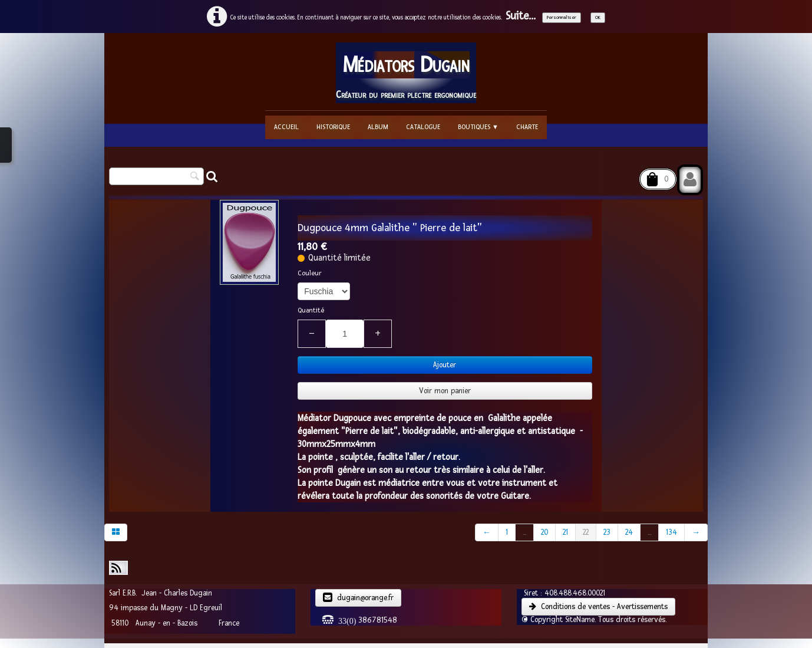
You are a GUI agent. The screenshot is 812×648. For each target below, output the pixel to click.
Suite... (521, 16)
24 (629, 532)
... (524, 532)
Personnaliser (562, 17)
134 (671, 532)
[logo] (406, 73)
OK (598, 17)
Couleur (310, 273)
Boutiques (478, 127)
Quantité (311, 310)
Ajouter (445, 365)
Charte (527, 127)
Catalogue (423, 127)
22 (586, 532)
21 (565, 532)
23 (607, 532)
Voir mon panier (445, 391)
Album (378, 127)
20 (544, 532)
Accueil (286, 127)
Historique (333, 127)
